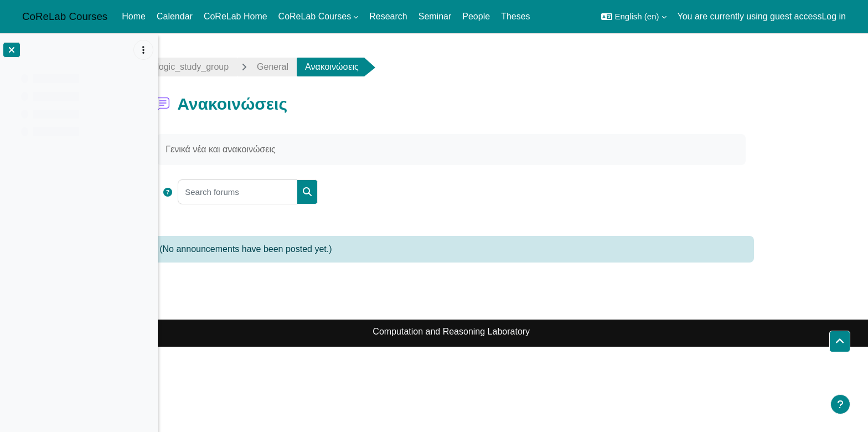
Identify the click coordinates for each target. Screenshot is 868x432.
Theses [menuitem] (515, 16)
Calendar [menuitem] (175, 16)
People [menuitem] (476, 16)
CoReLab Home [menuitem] (236, 16)
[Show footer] (840, 404)
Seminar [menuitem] (435, 16)
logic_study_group (255, 67)
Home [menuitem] (134, 16)
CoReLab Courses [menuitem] (315, 16)
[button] (634, 17)
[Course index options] (143, 50)
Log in (834, 16)
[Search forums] (299, 192)
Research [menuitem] (388, 16)
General (334, 67)
